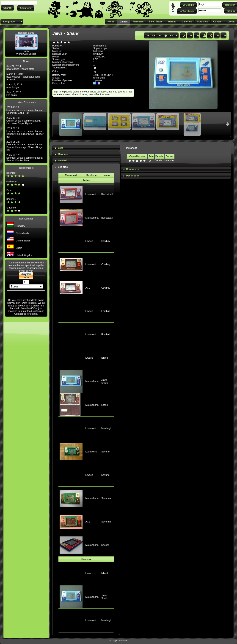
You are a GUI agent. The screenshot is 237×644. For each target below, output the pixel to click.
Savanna (106, 498)
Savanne (106, 522)
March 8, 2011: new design (15, 86)
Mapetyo (11, 208)
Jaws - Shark (105, 381)
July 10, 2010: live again (14, 94)
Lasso (105, 405)
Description (133, 176)
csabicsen (12, 181)
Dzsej (10, 190)
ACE (88, 288)
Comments (132, 169)
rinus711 (11, 199)
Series (86, 180)
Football (106, 311)
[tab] (86, 148)
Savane (105, 452)
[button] (7, 8)
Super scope (100, 48)
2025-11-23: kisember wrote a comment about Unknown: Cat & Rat (25, 110)
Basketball (107, 194)
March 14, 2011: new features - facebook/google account (23, 77)
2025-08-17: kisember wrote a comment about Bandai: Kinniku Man (25, 158)
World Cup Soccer (26, 54)
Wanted (62, 160)
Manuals (63, 154)
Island (105, 358)
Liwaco (89, 241)
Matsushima (92, 218)
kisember (11, 173)
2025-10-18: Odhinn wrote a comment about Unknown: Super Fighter (23, 121)
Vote (60, 148)
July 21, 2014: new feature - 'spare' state (20, 68)
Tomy (26, 51)
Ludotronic (91, 194)
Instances (132, 148)
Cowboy (106, 241)
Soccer (105, 545)
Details (158, 160)
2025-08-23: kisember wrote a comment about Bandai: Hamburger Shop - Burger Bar (25, 133)
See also (63, 167)
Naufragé (106, 428)
